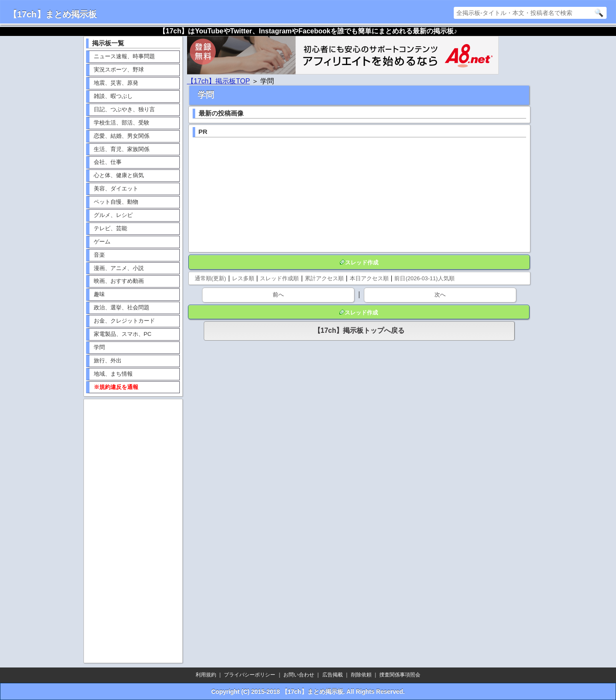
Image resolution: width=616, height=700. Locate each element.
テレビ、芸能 (110, 228)
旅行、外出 (108, 360)
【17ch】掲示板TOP (219, 81)
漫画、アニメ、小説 (119, 268)
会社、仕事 (108, 162)
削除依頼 (361, 675)
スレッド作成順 (279, 278)
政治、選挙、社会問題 (122, 307)
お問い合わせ (299, 675)
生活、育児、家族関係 (122, 149)
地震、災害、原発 (116, 83)
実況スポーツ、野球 (119, 70)
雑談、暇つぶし (113, 96)
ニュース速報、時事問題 (124, 56)
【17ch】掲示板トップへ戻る (359, 331)
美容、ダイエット (116, 188)
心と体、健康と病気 (119, 175)
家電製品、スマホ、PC (123, 334)
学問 (99, 347)
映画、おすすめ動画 (119, 281)
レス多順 (243, 278)
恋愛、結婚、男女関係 (122, 136)
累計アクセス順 (324, 278)
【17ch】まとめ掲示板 (53, 14)
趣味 (99, 294)
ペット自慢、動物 (116, 202)
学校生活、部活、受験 (122, 123)
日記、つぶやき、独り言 (124, 109)
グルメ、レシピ (113, 215)
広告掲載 (333, 675)
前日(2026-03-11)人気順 (424, 278)
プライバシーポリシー (250, 675)
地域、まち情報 (113, 374)
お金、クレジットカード (124, 321)
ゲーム (102, 242)
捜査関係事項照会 (400, 675)
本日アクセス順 (369, 278)
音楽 (99, 255)
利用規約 (206, 675)
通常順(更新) (211, 278)
